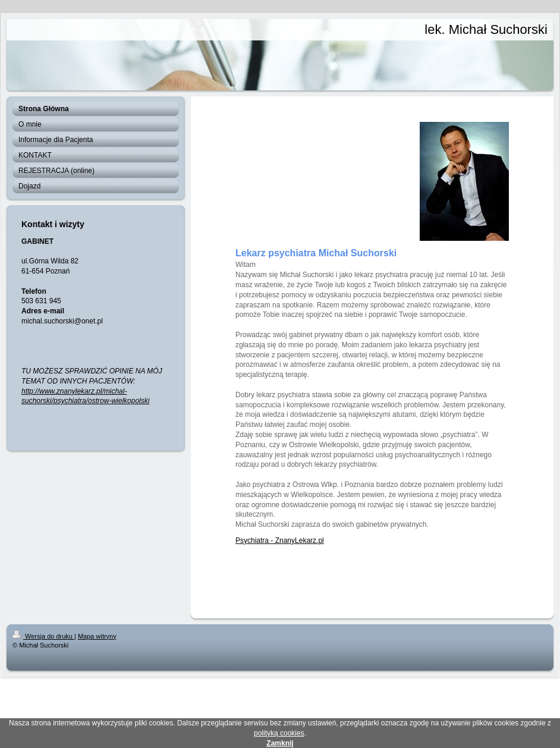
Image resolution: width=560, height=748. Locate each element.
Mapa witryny (97, 636)
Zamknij (280, 743)
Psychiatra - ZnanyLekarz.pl (280, 540)
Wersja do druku (43, 636)
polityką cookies (279, 733)
